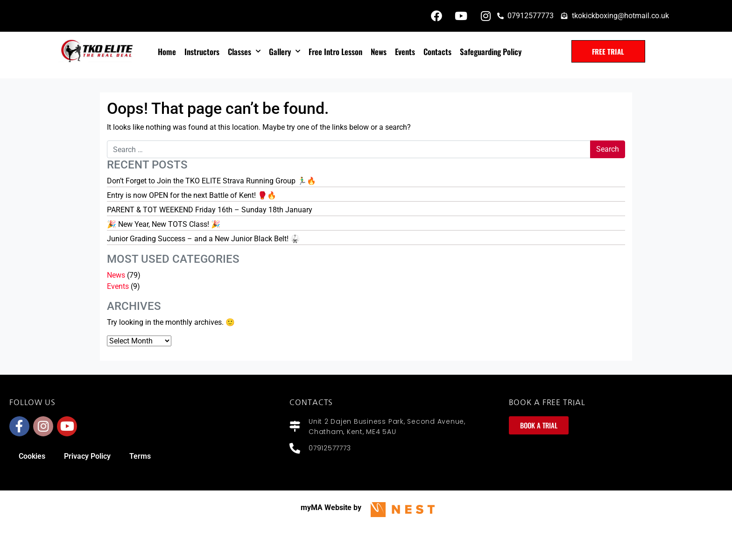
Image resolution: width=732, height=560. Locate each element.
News (379, 52)
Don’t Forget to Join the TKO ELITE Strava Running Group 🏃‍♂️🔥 (211, 181)
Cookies (32, 456)
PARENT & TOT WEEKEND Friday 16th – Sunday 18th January (210, 210)
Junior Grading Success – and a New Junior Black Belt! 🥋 (203, 239)
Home (167, 52)
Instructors (202, 52)
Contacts (437, 52)
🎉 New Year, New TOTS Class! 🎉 (164, 224)
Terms (140, 456)
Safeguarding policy (491, 52)
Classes (244, 51)
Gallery (285, 51)
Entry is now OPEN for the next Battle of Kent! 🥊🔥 (192, 195)
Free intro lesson (335, 52)
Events (405, 52)
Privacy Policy (87, 456)
